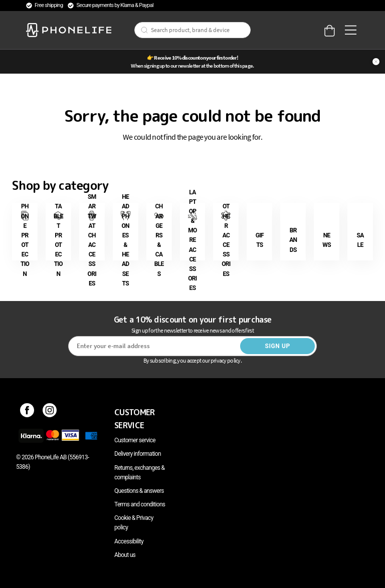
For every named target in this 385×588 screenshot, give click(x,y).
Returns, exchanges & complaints (139, 473)
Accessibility (129, 541)
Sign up (277, 346)
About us (125, 555)
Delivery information (138, 454)
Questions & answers (139, 491)
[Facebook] (27, 412)
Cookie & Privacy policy (134, 523)
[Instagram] (50, 412)
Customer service (135, 440)
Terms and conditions (140, 504)
